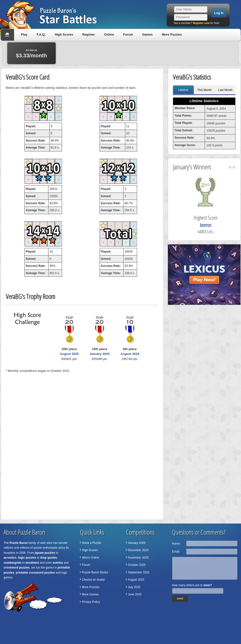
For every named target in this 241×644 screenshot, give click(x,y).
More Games (90, 594)
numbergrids (12, 563)
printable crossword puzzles (35, 573)
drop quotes (49, 558)
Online (109, 34)
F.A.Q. (41, 34)
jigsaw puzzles (45, 553)
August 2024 (130, 354)
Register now (201, 23)
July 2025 (134, 587)
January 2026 (137, 543)
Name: (176, 544)
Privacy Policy (91, 602)
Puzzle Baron (19, 543)
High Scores (64, 34)
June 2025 (135, 594)
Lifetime (183, 90)
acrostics (10, 558)
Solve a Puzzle (91, 543)
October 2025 (137, 565)
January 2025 (100, 354)
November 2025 (138, 558)
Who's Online (90, 558)
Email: (176, 552)
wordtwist (32, 563)
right (234, 167)
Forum (128, 34)
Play (24, 34)
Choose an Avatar (93, 580)
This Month (205, 90)
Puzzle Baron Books (95, 572)
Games (147, 34)
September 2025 (139, 572)
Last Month (225, 90)
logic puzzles (27, 558)
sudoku (58, 563)
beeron (215, 225)
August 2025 (69, 354)
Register (89, 34)
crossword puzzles (17, 568)
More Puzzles (172, 34)
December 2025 (138, 550)
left (230, 167)
